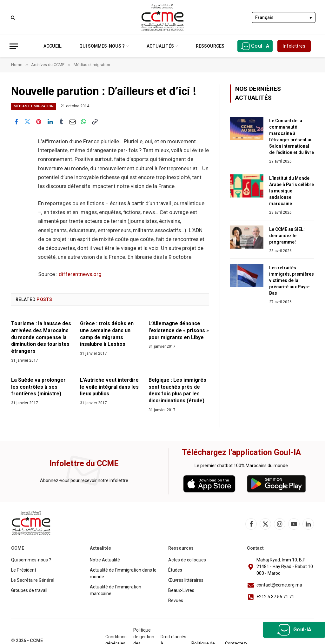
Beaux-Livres (181, 590)
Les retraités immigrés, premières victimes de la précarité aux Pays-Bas (292, 280)
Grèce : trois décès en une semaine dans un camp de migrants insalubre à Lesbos (107, 334)
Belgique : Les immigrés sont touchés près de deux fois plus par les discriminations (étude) (177, 390)
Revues (176, 600)
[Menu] (14, 46)
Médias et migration (34, 106)
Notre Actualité (105, 560)
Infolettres (294, 46)
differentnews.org (80, 274)
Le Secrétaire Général (33, 580)
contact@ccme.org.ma (279, 585)
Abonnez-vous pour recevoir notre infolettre (84, 480)
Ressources (210, 46)
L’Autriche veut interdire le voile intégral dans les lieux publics (109, 387)
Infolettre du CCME (84, 463)
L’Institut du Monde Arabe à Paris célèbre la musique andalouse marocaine (292, 191)
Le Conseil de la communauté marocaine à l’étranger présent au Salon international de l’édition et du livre (292, 137)
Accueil (53, 46)
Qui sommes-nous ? (102, 46)
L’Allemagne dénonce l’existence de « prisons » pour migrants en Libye (179, 330)
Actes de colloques (187, 560)
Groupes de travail (29, 590)
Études (175, 570)
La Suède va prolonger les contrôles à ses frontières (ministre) (38, 387)
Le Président (24, 570)
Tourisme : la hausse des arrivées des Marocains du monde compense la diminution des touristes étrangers (41, 337)
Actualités (160, 46)
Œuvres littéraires (186, 580)
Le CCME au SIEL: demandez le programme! (287, 236)
